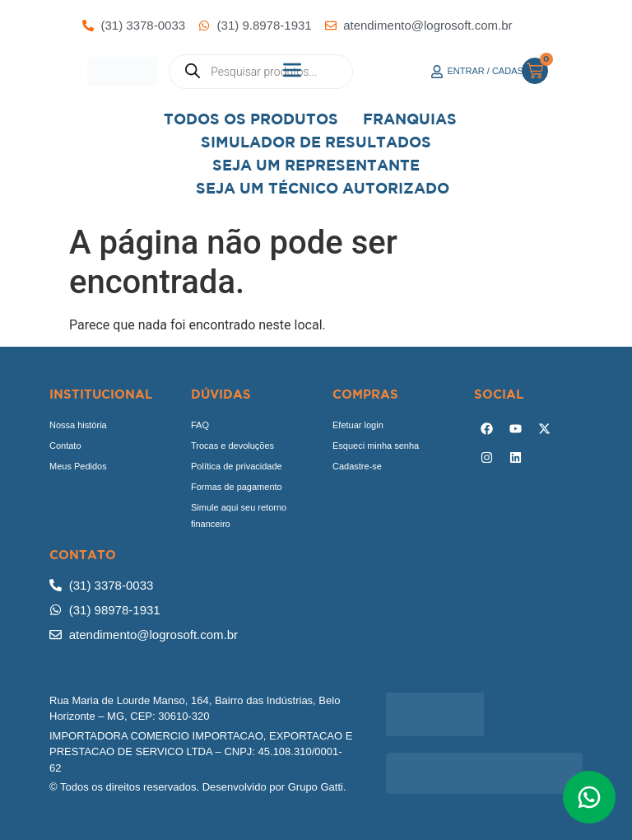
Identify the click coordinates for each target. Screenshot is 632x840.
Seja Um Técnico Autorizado (323, 188)
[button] (293, 71)
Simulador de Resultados (316, 142)
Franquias (410, 119)
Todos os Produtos (251, 119)
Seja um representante (316, 165)
